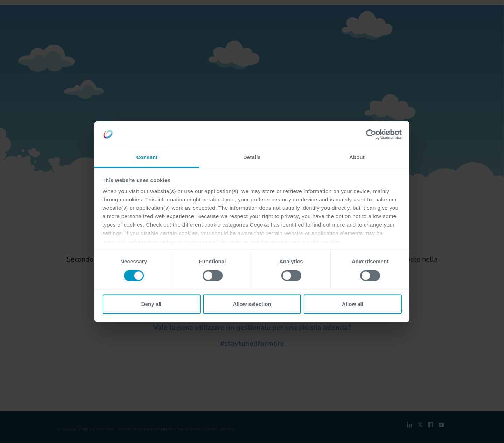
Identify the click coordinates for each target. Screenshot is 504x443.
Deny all (152, 304)
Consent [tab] (147, 158)
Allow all (353, 304)
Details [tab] (252, 158)
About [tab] (357, 158)
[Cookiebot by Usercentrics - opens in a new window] (371, 134)
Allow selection (252, 304)
